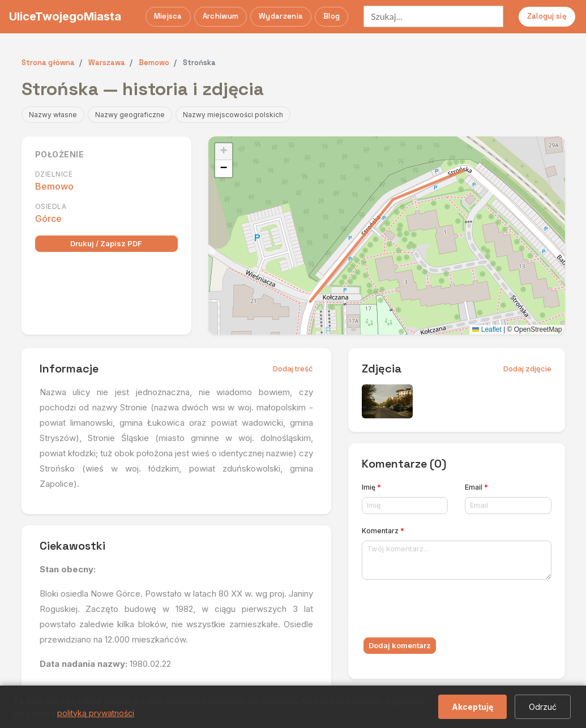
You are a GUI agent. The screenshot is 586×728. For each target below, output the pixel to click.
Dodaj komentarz (400, 645)
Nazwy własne (53, 115)
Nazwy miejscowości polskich (233, 115)
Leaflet (487, 329)
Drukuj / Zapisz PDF (106, 243)
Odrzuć (543, 707)
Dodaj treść (293, 369)
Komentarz (383, 531)
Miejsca (168, 16)
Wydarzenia (281, 16)
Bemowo (54, 186)
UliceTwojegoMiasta (65, 16)
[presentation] (448, 611)
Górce (48, 219)
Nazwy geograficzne (130, 115)
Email (476, 487)
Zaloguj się (547, 16)
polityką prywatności (96, 713)
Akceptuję (472, 707)
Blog (332, 16)
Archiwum (221, 16)
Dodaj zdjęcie (527, 369)
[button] (224, 152)
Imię (371, 487)
